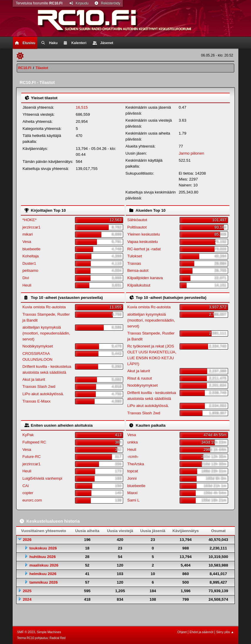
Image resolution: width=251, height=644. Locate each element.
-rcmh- (133, 457)
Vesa (27, 242)
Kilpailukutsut (139, 285)
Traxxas (134, 263)
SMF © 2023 (26, 632)
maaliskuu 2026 (44, 565)
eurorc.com (32, 500)
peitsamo (30, 270)
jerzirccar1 (31, 227)
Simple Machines (49, 632)
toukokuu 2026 (43, 548)
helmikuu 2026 (43, 574)
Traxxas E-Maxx (36, 401)
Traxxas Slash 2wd (39, 386)
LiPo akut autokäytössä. (43, 394)
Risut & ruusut (140, 378)
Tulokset (135, 256)
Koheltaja (31, 256)
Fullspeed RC (34, 442)
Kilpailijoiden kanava (145, 278)
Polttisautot (137, 227)
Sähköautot (137, 220)
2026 (27, 540)
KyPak (28, 435)
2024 (27, 599)
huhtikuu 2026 (43, 557)
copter (28, 493)
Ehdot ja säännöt (201, 632)
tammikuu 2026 (43, 582)
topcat (133, 471)
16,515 (82, 107)
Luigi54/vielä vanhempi (42, 478)
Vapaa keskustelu (143, 242)
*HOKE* (29, 220)
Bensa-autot (138, 270)
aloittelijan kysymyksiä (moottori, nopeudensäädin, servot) (46, 333)
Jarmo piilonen (191, 153)
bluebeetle (31, 249)
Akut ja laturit (34, 379)
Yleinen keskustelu (144, 234)
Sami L (133, 500)
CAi (25, 486)
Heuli (27, 285)
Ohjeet (182, 632)
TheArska (136, 464)
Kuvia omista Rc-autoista (44, 307)
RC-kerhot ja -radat (144, 249)
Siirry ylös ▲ (225, 632)
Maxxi (132, 493)
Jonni (132, 478)
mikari (28, 234)
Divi (26, 278)
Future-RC (31, 457)
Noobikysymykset (38, 346)
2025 (27, 591)
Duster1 (29, 263)
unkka (133, 442)
